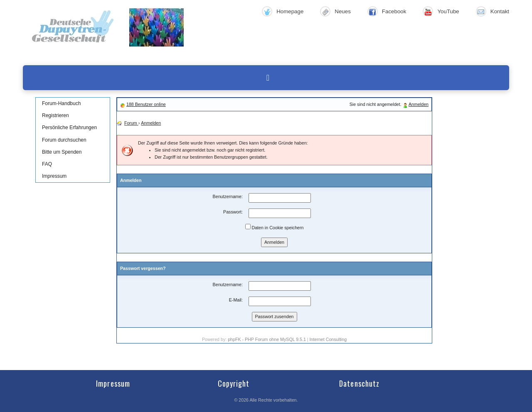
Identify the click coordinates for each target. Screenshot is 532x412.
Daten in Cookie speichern (275, 227)
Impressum (54, 176)
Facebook (394, 11)
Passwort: (233, 212)
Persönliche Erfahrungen (69, 128)
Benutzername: (228, 196)
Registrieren (55, 115)
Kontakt (500, 11)
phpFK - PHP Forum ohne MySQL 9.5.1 (267, 339)
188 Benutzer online (146, 104)
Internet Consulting (328, 339)
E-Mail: (236, 300)
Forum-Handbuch (61, 103)
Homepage (290, 11)
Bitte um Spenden (62, 152)
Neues (343, 11)
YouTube (448, 11)
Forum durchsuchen (64, 140)
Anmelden (419, 104)
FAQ (47, 164)
